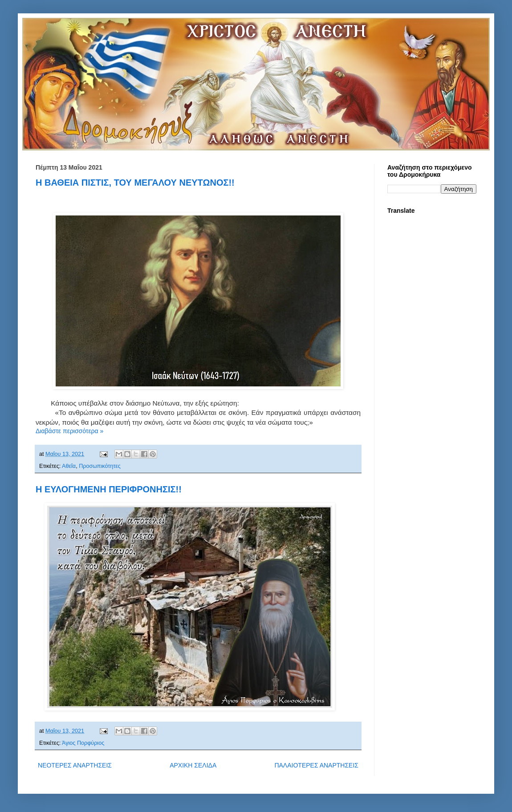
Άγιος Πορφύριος (83, 743)
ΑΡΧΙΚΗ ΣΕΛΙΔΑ (193, 765)
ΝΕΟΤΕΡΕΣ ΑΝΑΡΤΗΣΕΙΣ (75, 765)
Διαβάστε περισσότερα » (69, 431)
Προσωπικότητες (100, 466)
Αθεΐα (69, 466)
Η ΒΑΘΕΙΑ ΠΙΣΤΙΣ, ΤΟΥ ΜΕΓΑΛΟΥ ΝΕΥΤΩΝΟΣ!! (135, 183)
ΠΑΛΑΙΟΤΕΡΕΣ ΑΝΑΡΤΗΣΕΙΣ (316, 765)
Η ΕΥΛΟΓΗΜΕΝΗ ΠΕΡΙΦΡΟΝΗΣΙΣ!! (109, 489)
